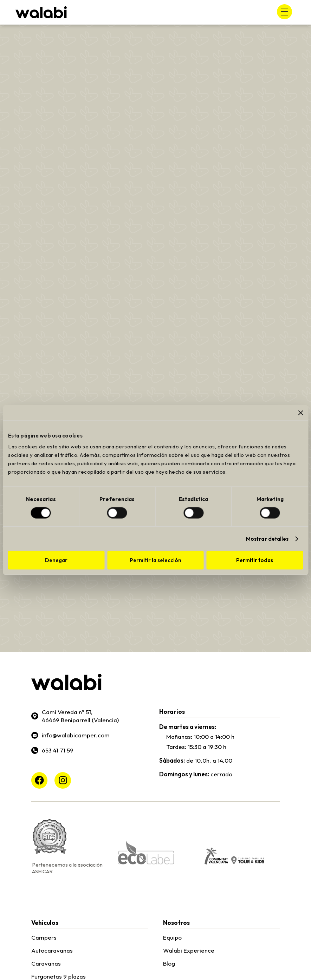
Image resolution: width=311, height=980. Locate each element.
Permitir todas (255, 560)
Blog (169, 963)
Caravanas (46, 963)
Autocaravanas (52, 950)
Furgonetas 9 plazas (59, 976)
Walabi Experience (189, 950)
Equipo (172, 937)
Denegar (56, 560)
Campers (44, 937)
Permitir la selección (155, 560)
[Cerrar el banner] (300, 413)
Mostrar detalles (267, 538)
